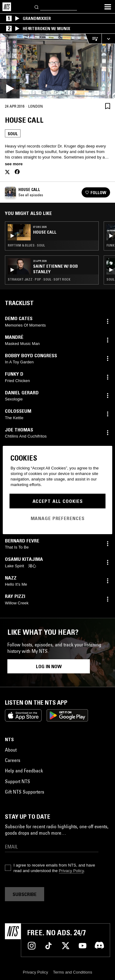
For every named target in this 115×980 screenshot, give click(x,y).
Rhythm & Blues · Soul (26, 245)
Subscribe (25, 894)
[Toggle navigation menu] (108, 7)
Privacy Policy (71, 871)
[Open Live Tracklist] (93, 39)
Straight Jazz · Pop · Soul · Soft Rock (39, 279)
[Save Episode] (108, 106)
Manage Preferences (58, 518)
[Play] (57, 66)
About (11, 750)
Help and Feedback (24, 771)
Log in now (49, 666)
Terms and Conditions (73, 972)
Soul (13, 134)
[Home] (7, 7)
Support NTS (17, 781)
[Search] (37, 7)
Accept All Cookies (58, 501)
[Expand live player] (108, 39)
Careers (13, 760)
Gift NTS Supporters (25, 792)
